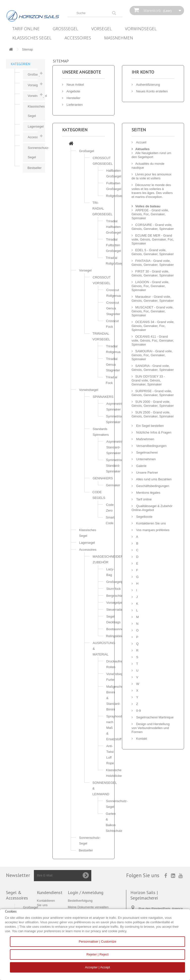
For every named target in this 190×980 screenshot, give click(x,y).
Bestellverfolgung (80, 901)
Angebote (73, 91)
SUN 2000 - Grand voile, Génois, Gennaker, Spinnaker (153, 404)
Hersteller (73, 98)
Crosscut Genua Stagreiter (113, 308)
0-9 (138, 711)
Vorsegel (102, 29)
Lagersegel (36, 126)
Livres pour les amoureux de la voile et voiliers (152, 176)
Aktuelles (142, 149)
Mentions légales (148, 493)
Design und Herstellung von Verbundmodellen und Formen (151, 728)
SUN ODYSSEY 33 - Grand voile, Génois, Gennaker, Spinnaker (148, 380)
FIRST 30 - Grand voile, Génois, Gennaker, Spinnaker (153, 273)
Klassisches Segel (32, 38)
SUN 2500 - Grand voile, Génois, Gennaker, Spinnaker (153, 414)
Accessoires (78, 38)
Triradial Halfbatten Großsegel (114, 227)
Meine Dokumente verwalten (88, 907)
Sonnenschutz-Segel (36, 152)
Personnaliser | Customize (97, 941)
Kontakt (141, 739)
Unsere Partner (147, 473)
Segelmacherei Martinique (154, 717)
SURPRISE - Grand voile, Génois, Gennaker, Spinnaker (153, 393)
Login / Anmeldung (86, 892)
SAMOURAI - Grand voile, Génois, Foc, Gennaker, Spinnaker (152, 355)
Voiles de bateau (148, 206)
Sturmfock (114, 589)
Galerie (141, 466)
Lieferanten (74, 105)
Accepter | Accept (98, 967)
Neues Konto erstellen (152, 91)
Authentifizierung (148, 85)
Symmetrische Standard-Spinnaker (116, 466)
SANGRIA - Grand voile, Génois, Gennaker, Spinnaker (153, 368)
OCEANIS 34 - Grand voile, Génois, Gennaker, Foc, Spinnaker (153, 326)
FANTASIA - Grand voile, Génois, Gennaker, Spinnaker (153, 263)
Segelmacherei (146, 452)
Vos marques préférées (152, 530)
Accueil (141, 142)
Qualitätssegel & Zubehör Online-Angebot (152, 508)
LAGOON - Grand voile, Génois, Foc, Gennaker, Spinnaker (150, 286)
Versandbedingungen (151, 446)
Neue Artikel (75, 85)
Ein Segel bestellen (150, 426)
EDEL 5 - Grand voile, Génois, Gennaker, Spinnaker (153, 252)
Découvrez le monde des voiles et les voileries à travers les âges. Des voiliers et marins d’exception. (152, 191)
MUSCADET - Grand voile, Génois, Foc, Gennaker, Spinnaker (153, 311)
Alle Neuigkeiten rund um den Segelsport (151, 155)
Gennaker (113, 485)
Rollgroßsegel (116, 196)
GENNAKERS (103, 478)
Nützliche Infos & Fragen (153, 432)
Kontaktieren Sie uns (151, 523)
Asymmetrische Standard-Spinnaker (117, 447)
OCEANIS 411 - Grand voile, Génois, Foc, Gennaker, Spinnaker (153, 340)
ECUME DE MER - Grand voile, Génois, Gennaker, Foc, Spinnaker (153, 239)
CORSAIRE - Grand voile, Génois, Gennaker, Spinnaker (153, 227)
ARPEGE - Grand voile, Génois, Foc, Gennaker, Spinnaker (150, 214)
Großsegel (65, 29)
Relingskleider (116, 636)
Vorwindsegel (141, 29)
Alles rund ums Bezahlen (154, 479)
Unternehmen (145, 459)
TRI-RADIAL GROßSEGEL (103, 208)
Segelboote (144, 517)
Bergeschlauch (117, 596)
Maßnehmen (119, 38)
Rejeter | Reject (97, 954)
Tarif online (26, 29)
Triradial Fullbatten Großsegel (114, 245)
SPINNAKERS (103, 397)
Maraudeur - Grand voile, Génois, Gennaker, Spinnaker (153, 299)
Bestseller (35, 168)
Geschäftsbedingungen (152, 486)
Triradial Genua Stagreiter (113, 365)
